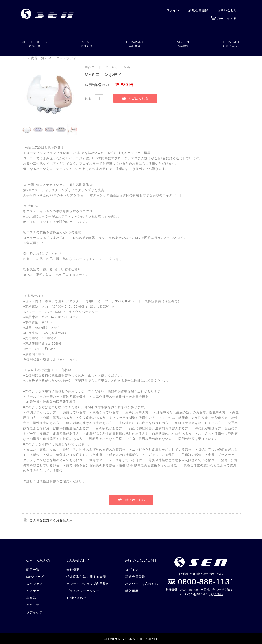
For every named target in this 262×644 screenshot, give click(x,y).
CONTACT (231, 44)
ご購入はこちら (134, 500)
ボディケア (34, 612)
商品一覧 (38, 58)
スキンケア (34, 584)
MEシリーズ (35, 577)
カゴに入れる (138, 98)
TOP (24, 58)
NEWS (87, 44)
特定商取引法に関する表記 (86, 577)
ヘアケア (33, 591)
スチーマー (34, 605)
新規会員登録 (198, 10)
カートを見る (223, 19)
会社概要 (73, 570)
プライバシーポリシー (83, 591)
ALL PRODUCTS (35, 44)
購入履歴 (132, 591)
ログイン (173, 10)
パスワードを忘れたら (142, 584)
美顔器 (31, 598)
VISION (183, 44)
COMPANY (135, 44)
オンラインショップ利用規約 (88, 584)
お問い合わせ (227, 10)
